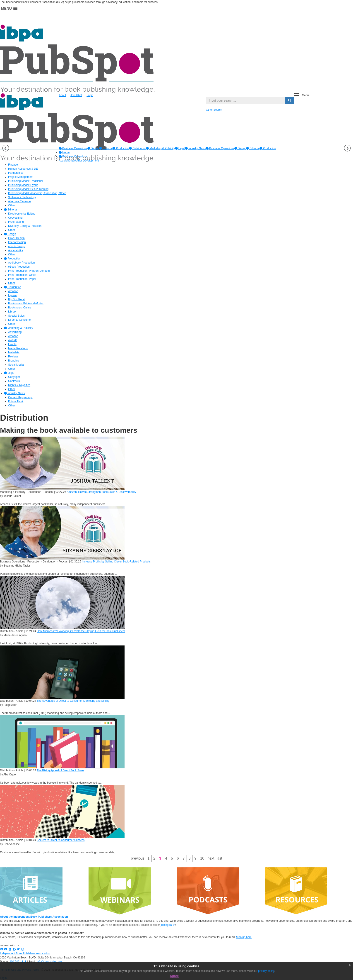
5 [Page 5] (172, 858)
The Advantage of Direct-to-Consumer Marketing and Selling (73, 701)
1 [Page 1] (148, 858)
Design (93, 148)
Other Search (214, 110)
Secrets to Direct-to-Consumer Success (61, 840)
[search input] (246, 100)
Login (90, 95)
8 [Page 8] (190, 858)
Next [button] (347, 148)
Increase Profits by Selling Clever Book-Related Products (116, 562)
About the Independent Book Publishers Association (34, 917)
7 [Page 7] (184, 858)
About (62, 95)
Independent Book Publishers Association (25, 953)
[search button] (290, 100)
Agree (174, 976)
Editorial (106, 148)
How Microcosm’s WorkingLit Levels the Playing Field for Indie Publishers (81, 631)
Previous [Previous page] (138, 858)
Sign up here (244, 937)
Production (121, 148)
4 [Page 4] (166, 858)
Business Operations (73, 148)
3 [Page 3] (160, 858)
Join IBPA (76, 95)
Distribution (138, 148)
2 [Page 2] (154, 858)
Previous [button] (6, 148)
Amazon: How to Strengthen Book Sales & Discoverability (101, 492)
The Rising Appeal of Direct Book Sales (60, 770)
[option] (73, 148)
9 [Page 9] (195, 858)
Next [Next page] (211, 858)
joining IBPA (168, 925)
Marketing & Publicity (160, 148)
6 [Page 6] (178, 858)
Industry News (195, 148)
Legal (180, 148)
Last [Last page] (219, 858)
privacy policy (266, 971)
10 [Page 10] (202, 858)
